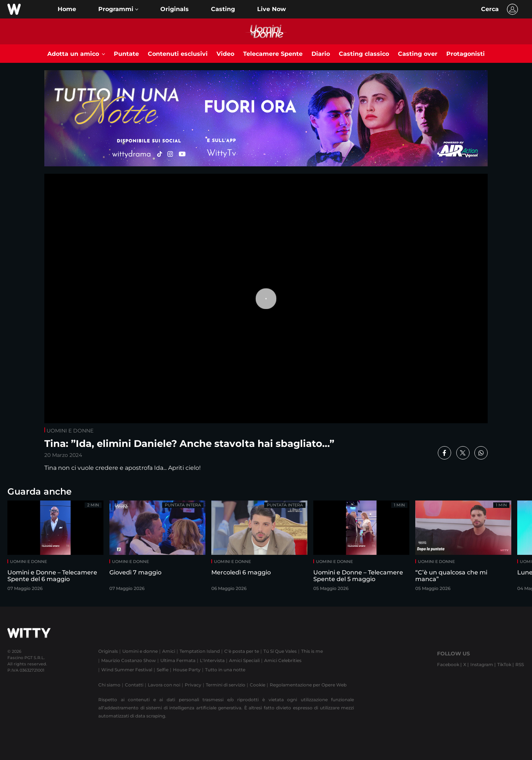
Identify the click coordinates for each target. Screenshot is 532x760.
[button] (118, 9)
